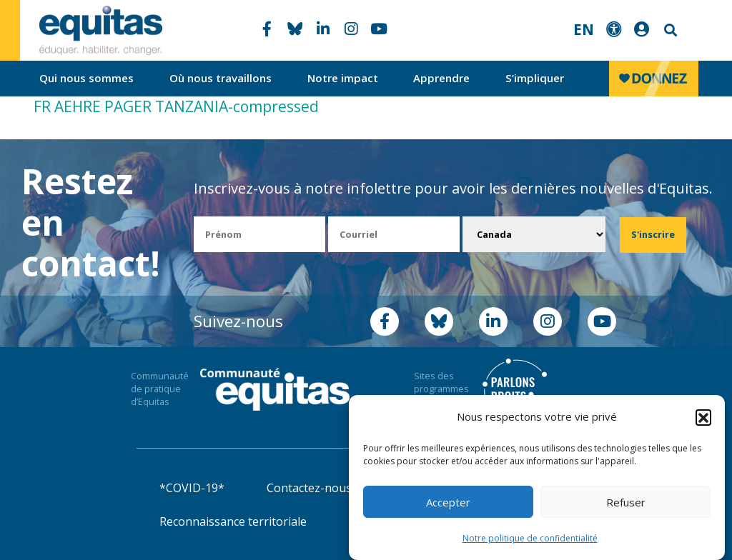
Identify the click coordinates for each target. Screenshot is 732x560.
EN (584, 29)
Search (669, 30)
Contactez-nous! (310, 488)
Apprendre (441, 78)
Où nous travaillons (221, 78)
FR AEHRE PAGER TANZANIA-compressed (176, 106)
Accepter (448, 504)
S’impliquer (535, 78)
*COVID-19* (192, 488)
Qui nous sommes (86, 78)
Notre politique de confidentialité (530, 540)
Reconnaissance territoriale (233, 521)
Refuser (626, 504)
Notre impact (343, 78)
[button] (703, 419)
